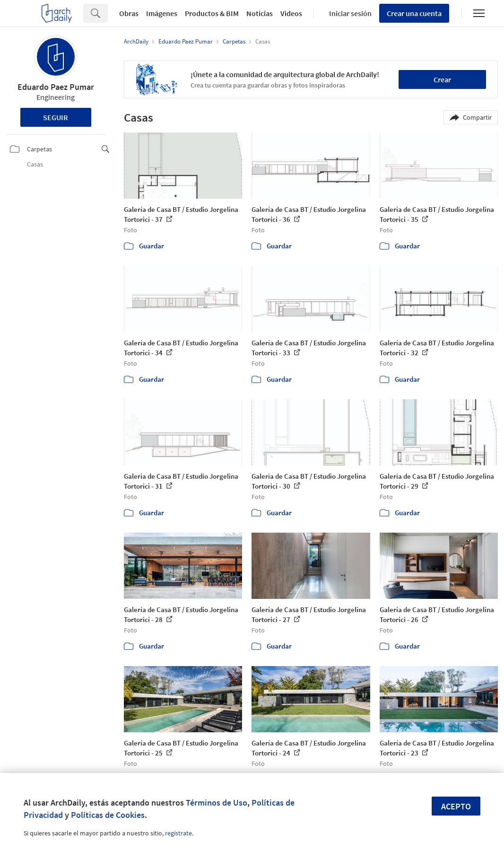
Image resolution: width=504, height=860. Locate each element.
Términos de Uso (217, 803)
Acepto (456, 806)
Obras (129, 13)
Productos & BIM (212, 13)
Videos (291, 13)
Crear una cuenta (414, 13)
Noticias (260, 13)
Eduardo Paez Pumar (56, 87)
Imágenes (162, 13)
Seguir (56, 117)
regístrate (178, 833)
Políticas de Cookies (108, 815)
